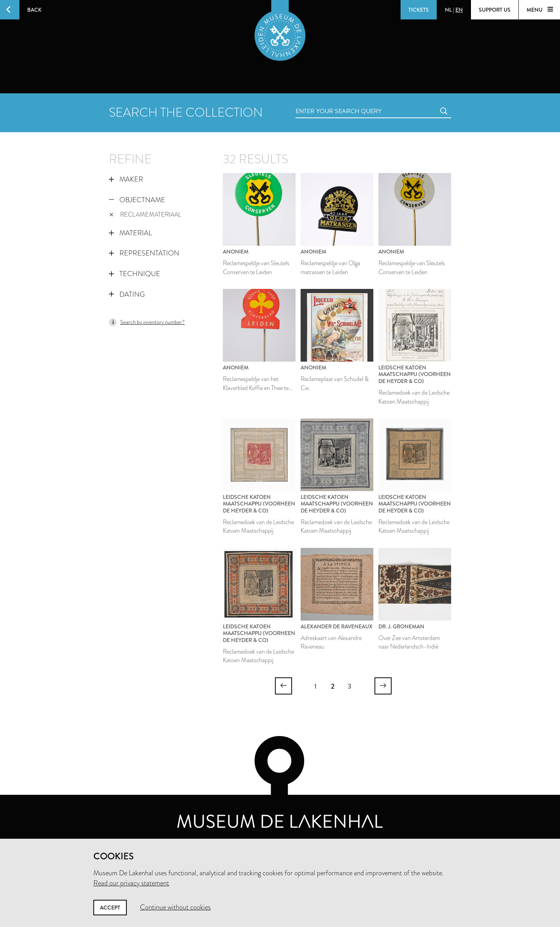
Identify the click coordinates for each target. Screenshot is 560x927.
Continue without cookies (175, 907)
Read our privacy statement (131, 883)
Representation (144, 253)
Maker (126, 179)
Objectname (137, 200)
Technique (135, 274)
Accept (110, 908)
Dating (127, 294)
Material (130, 233)
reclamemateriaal (145, 214)
